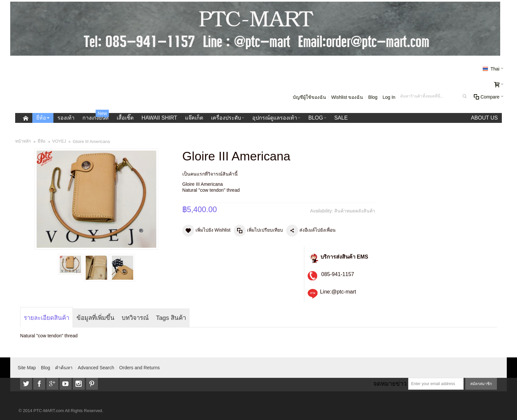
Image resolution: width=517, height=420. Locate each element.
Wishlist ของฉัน (347, 97)
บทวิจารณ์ (135, 318)
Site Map (27, 368)
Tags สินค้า (171, 318)
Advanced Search (96, 368)
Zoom (96, 199)
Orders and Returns (140, 368)
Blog (373, 97)
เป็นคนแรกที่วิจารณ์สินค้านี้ (210, 174)
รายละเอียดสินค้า (46, 318)
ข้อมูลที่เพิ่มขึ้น (95, 318)
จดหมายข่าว (390, 384)
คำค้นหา (64, 368)
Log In (389, 97)
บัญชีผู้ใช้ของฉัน (309, 97)
